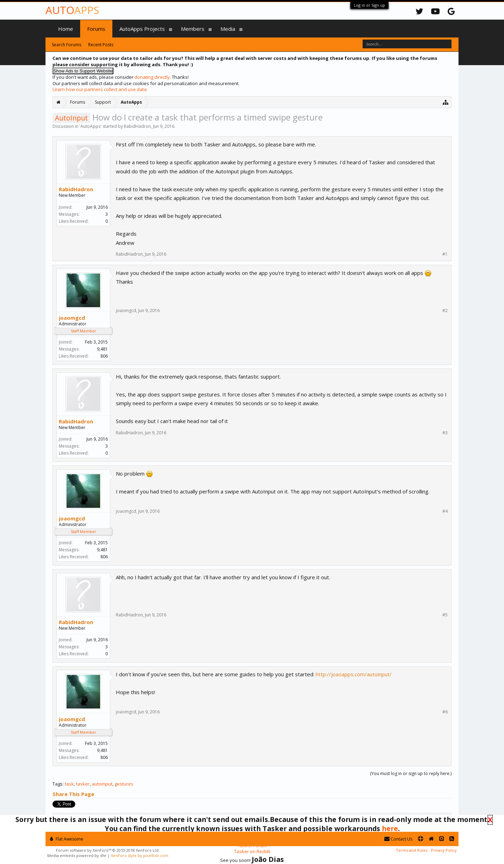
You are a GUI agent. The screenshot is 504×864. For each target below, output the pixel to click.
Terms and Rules (412, 850)
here (390, 828)
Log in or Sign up (369, 5)
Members (193, 29)
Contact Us (398, 839)
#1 (445, 254)
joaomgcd (72, 318)
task (69, 784)
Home (66, 29)
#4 (445, 511)
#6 (445, 712)
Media (228, 29)
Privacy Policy (444, 850)
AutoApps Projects (142, 29)
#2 (445, 311)
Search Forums (66, 45)
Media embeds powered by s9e (77, 855)
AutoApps (90, 126)
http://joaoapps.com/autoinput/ (354, 674)
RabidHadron (137, 126)
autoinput (102, 784)
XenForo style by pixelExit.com (140, 855)
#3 (445, 433)
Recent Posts (101, 45)
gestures (124, 784)
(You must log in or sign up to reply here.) (411, 773)
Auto (72, 10)
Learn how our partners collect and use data (100, 89)
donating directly (152, 77)
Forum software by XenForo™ (108, 850)
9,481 (102, 349)
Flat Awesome (67, 839)
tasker (83, 784)
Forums (96, 29)
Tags (58, 784)
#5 (445, 615)
